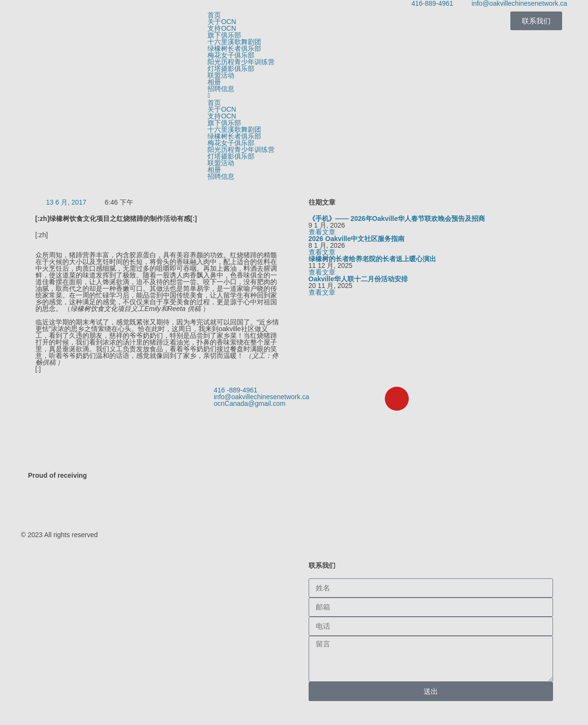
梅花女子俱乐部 (231, 55)
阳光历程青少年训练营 (241, 62)
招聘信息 (221, 89)
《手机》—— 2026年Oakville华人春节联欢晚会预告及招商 (397, 219)
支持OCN (222, 28)
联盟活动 (221, 75)
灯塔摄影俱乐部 (231, 69)
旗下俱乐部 (224, 35)
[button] (294, 96)
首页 (214, 15)
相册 (214, 82)
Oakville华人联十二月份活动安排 (358, 279)
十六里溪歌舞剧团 (234, 42)
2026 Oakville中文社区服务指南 (357, 239)
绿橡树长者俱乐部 (234, 48)
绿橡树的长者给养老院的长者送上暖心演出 (372, 259)
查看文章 (322, 232)
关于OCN (222, 22)
